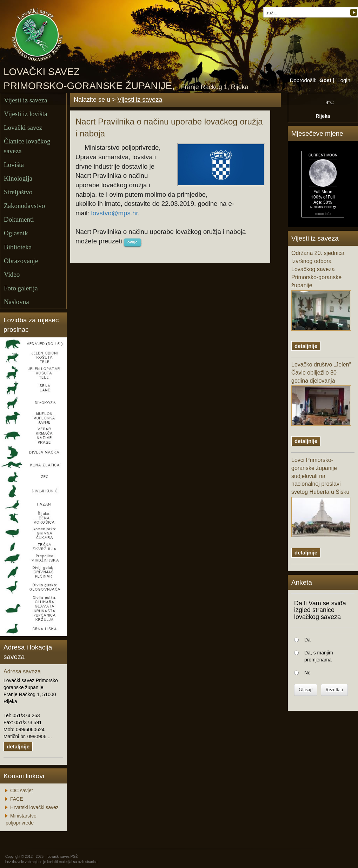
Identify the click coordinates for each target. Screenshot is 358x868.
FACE (17, 799)
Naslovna (16, 302)
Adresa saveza (22, 671)
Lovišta (14, 165)
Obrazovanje (21, 261)
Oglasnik (16, 233)
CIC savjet (22, 790)
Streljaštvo (18, 192)
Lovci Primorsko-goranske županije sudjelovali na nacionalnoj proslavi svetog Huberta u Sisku (321, 497)
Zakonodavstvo (24, 206)
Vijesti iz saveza (25, 100)
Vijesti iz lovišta (25, 114)
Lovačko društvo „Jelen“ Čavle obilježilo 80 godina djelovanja (321, 394)
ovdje (132, 242)
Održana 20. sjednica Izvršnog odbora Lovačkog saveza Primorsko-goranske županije (321, 290)
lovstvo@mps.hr (115, 213)
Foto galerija (21, 288)
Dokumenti (19, 219)
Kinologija (18, 178)
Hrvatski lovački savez (34, 807)
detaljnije (18, 746)
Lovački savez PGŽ (62, 857)
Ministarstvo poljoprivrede (21, 819)
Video (12, 274)
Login (344, 80)
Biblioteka (18, 247)
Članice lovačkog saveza (27, 146)
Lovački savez (23, 127)
